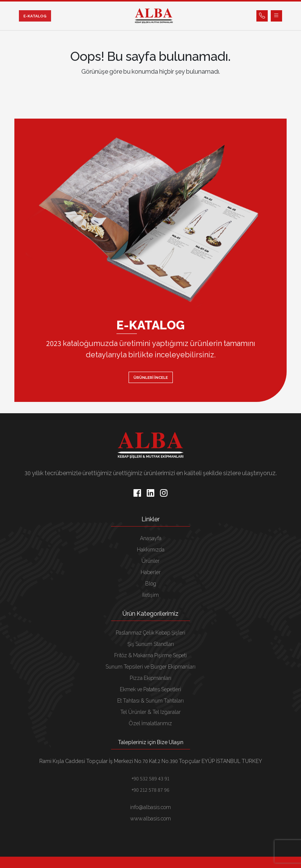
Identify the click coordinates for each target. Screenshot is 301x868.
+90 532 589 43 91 (150, 778)
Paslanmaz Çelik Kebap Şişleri (150, 633)
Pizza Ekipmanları (150, 678)
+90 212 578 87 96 (150, 790)
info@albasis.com (150, 807)
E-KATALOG (35, 16)
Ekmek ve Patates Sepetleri (150, 689)
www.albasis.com (150, 819)
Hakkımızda (151, 550)
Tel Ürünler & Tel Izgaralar (150, 712)
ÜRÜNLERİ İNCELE (151, 378)
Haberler (151, 572)
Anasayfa (151, 538)
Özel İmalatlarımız (150, 723)
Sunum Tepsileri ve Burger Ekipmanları (150, 667)
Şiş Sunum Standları (151, 644)
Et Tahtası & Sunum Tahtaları (150, 701)
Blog (151, 584)
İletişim (150, 595)
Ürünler (150, 561)
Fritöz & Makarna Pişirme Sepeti (150, 655)
